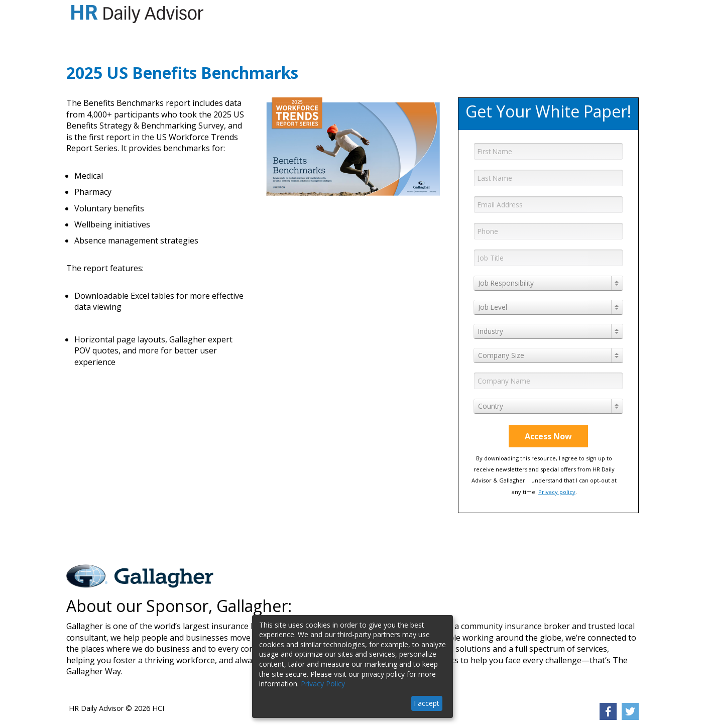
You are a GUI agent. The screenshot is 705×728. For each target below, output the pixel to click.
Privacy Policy (323, 684)
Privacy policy (557, 492)
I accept (427, 703)
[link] (608, 711)
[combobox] (548, 283)
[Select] (548, 283)
